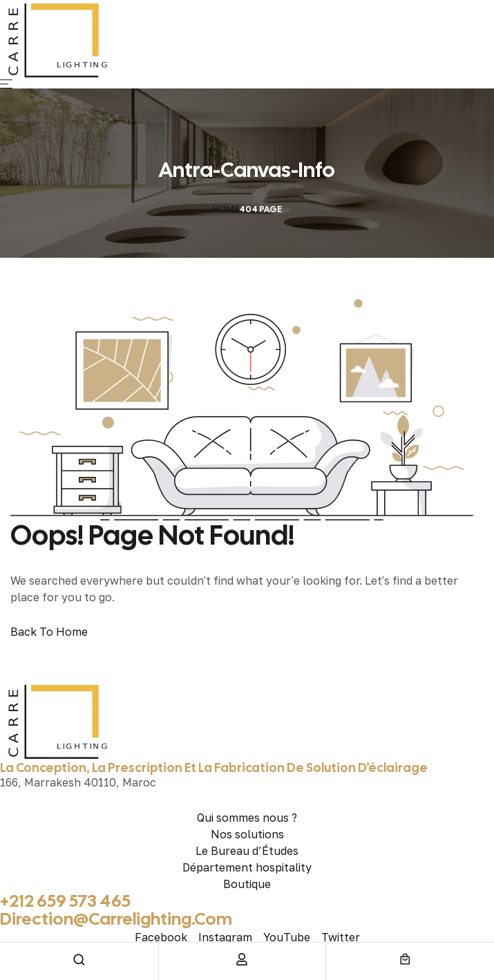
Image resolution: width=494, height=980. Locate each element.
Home (226, 209)
